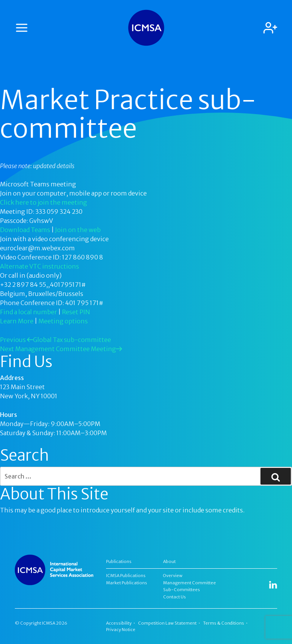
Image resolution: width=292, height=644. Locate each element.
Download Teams (25, 230)
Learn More (17, 321)
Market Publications (127, 583)
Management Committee (190, 583)
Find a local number (29, 312)
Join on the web (78, 230)
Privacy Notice (121, 630)
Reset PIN (76, 312)
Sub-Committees (182, 590)
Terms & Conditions (224, 623)
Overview (173, 576)
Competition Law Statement (167, 623)
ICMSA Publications (126, 576)
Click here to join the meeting (44, 202)
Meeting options (63, 321)
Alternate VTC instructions (40, 266)
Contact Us (175, 597)
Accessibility (119, 623)
